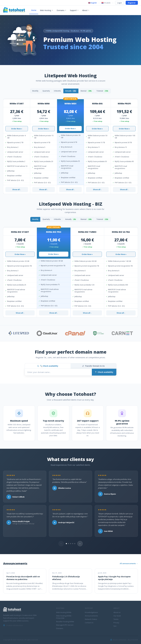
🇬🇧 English (92, 3)
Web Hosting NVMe (64, 612)
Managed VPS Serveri (65, 625)
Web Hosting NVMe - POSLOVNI (64, 617)
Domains (61, 10)
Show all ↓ (17, 189)
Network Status (91, 619)
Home (34, 10)
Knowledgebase (91, 612)
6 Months (56, 91)
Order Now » (17, 129)
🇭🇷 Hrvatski (106, 3)
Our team (117, 616)
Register (132, 3)
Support (74, 10)
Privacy (116, 623)
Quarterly (43, 91)
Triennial (107, 91)
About (86, 10)
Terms (116, 619)
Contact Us (89, 623)
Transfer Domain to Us (93, 366)
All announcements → (129, 563)
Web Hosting (46, 10)
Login (119, 3)
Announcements (91, 616)
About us (117, 612)
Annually (71, 91)
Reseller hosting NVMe (65, 622)
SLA (115, 626)
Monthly (30, 91)
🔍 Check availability (48, 366)
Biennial (89, 91)
